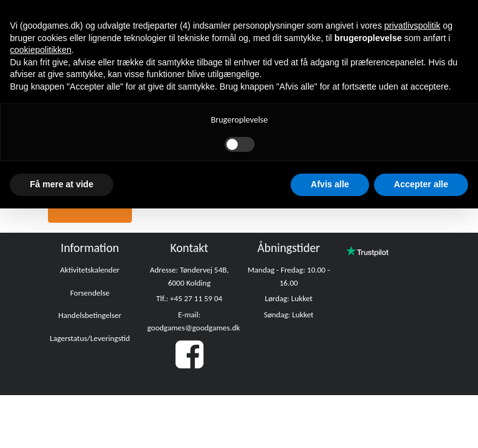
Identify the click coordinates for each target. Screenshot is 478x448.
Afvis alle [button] (330, 184)
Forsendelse (90, 293)
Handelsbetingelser (90, 315)
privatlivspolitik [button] (412, 26)
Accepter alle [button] (421, 184)
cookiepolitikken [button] (41, 50)
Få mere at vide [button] (62, 184)
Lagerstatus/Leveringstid (90, 338)
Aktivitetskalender (90, 270)
